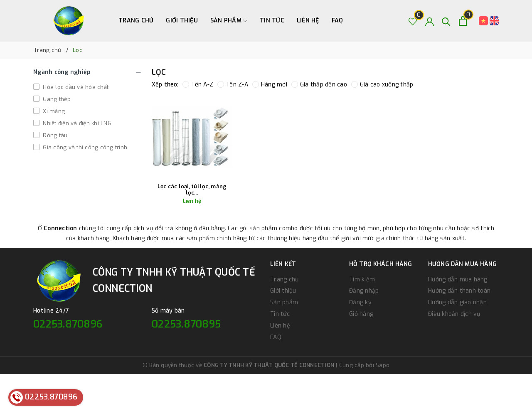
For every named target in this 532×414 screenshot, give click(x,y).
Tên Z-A (233, 85)
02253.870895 (186, 324)
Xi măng (53, 111)
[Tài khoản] (430, 21)
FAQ (337, 21)
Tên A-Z (198, 85)
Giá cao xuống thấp (382, 85)
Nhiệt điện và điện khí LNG (76, 123)
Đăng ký (360, 302)
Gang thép (56, 99)
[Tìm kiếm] (446, 21)
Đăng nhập (364, 291)
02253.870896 (68, 324)
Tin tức (272, 21)
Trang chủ (136, 21)
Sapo (383, 365)
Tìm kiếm (362, 280)
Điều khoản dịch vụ (454, 314)
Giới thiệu (182, 21)
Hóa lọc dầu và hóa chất (75, 87)
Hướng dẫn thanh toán (459, 291)
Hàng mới (270, 85)
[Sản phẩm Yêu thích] (413, 21)
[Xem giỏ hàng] (463, 21)
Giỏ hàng (361, 314)
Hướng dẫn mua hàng (458, 280)
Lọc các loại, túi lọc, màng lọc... (192, 190)
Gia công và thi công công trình (84, 147)
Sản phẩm (229, 21)
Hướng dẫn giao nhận (457, 302)
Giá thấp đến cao (319, 85)
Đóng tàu (54, 135)
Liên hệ (308, 21)
